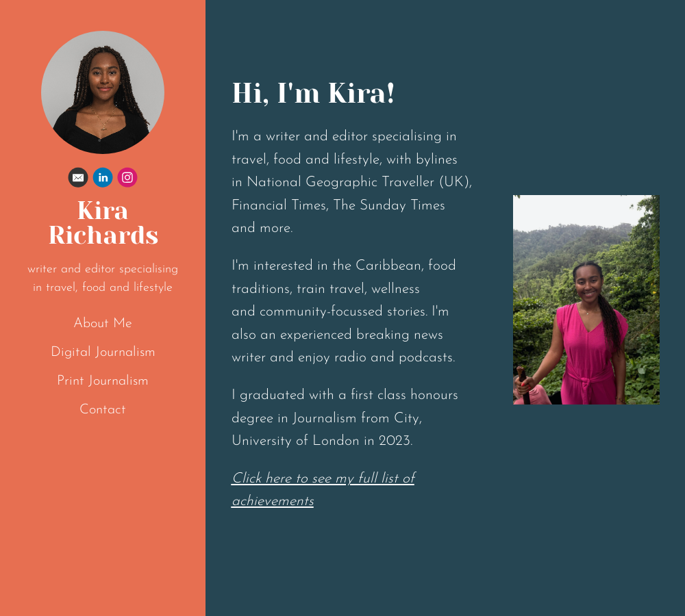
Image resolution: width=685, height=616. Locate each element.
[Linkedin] (103, 180)
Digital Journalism (103, 352)
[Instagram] (127, 180)
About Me (103, 324)
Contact (103, 410)
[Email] (78, 180)
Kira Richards (103, 223)
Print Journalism (103, 381)
